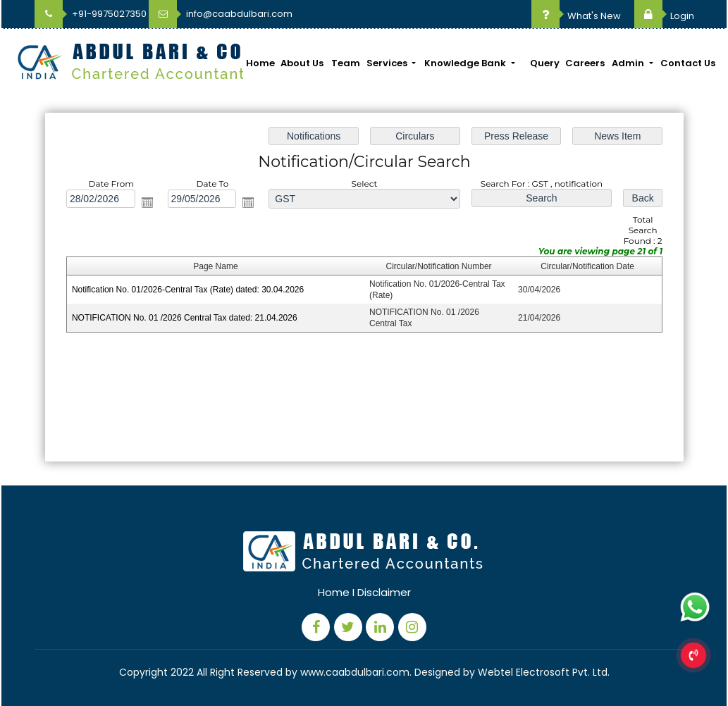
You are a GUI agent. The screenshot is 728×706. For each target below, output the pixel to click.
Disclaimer (384, 592)
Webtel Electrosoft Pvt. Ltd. (544, 672)
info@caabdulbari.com (221, 14)
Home (260, 63)
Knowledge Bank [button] (466, 63)
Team (346, 63)
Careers (585, 63)
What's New (576, 16)
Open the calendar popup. (147, 202)
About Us (302, 63)
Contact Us (688, 63)
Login (664, 16)
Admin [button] (629, 63)
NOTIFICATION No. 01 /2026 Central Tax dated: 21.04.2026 (184, 318)
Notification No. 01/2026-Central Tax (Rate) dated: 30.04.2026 (187, 290)
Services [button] (388, 63)
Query (545, 63)
